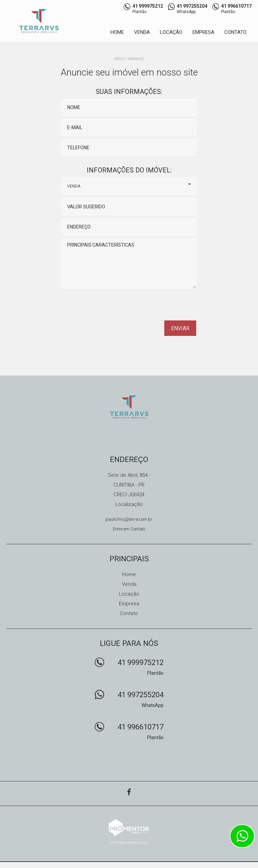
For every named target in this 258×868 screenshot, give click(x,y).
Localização (129, 504)
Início (120, 59)
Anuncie (136, 59)
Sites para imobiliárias (129, 843)
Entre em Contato (129, 529)
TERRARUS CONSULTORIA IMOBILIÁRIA (129, 407)
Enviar (180, 328)
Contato (235, 32)
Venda (142, 32)
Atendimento (242, 836)
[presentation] (153, 307)
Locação (171, 32)
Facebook (129, 792)
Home (117, 32)
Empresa (203, 32)
